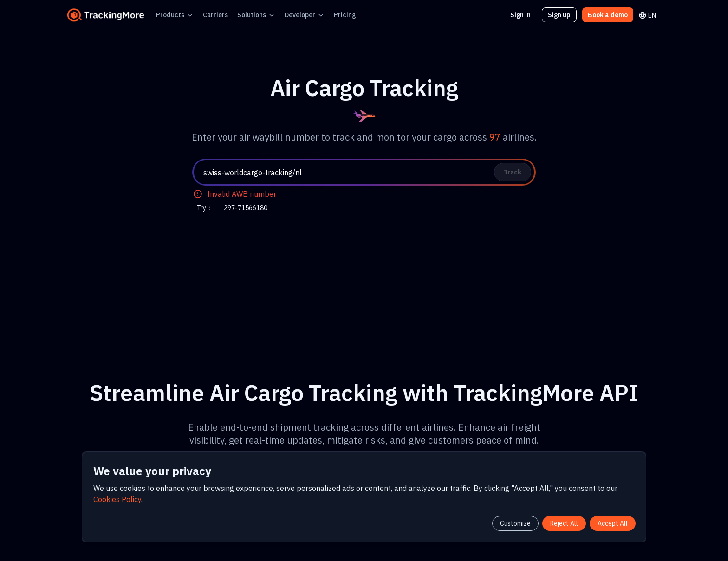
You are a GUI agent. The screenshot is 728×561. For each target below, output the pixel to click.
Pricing (325, 15)
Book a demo (610, 15)
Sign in (526, 15)
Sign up (564, 15)
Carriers (208, 15)
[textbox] (368, 173)
